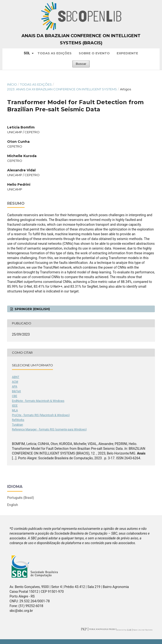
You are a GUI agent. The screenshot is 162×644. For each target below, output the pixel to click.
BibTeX (16, 391)
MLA (15, 410)
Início (12, 84)
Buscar (81, 64)
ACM (15, 382)
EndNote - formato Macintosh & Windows (38, 401)
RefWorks (18, 420)
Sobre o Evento (94, 53)
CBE (15, 396)
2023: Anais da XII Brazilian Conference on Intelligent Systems (62, 89)
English (13, 505)
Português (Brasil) (21, 498)
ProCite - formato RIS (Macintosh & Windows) (41, 415)
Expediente (127, 53)
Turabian (17, 425)
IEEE (15, 406)
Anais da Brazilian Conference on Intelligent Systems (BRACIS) (81, 39)
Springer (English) (32, 309)
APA (15, 387)
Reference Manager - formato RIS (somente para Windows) (49, 429)
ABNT (16, 377)
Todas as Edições (55, 53)
